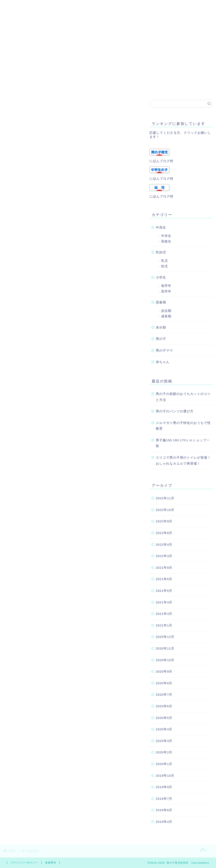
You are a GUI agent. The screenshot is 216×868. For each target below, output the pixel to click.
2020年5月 (164, 718)
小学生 (161, 277)
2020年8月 (164, 683)
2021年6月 (164, 579)
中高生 (161, 228)
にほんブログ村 (161, 161)
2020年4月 (164, 729)
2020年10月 (165, 660)
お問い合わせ (77, 78)
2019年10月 (165, 776)
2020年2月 (164, 752)
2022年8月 (164, 533)
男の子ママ (164, 351)
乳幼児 (161, 252)
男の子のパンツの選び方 (175, 411)
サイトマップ (159, 78)
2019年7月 (164, 799)
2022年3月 (164, 556)
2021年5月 (164, 591)
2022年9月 (164, 521)
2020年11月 (165, 648)
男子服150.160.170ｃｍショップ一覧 (183, 443)
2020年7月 (164, 695)
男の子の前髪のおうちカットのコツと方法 (183, 397)
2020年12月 (165, 637)
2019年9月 (164, 787)
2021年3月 (164, 614)
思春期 (161, 302)
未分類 (161, 327)
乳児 (165, 261)
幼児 (165, 266)
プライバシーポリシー (118, 78)
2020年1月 (164, 764)
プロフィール (44, 78)
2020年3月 (164, 741)
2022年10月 (165, 510)
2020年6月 (164, 706)
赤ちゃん (163, 362)
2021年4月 (164, 602)
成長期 (166, 316)
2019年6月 (164, 810)
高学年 (166, 291)
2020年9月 (164, 672)
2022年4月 (164, 545)
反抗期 (166, 311)
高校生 (166, 241)
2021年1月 (164, 625)
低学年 (166, 286)
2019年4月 (164, 822)
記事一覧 (18, 87)
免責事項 (51, 863)
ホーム (16, 78)
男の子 (161, 339)
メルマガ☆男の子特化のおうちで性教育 (183, 426)
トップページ (47, 87)
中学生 (166, 236)
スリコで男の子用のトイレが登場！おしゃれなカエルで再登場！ (183, 461)
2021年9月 (164, 568)
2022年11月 (165, 498)
